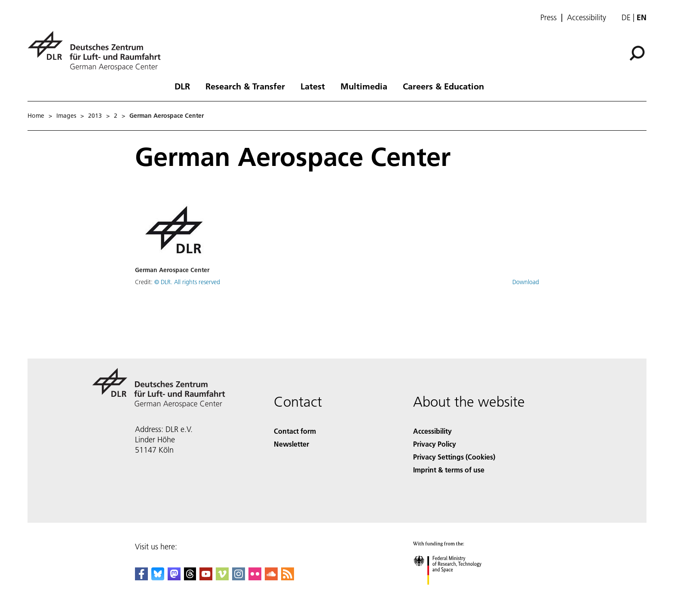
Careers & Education (443, 86)
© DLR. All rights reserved (187, 282)
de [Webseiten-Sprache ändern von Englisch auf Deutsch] (626, 17)
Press (548, 18)
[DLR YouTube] (206, 578)
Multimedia (364, 86)
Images (66, 116)
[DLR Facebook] (141, 578)
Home (36, 116)
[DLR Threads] (190, 578)
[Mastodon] (174, 578)
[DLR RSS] (288, 578)
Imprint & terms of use (449, 470)
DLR (182, 86)
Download (526, 282)
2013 (95, 116)
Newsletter (291, 444)
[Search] (637, 53)
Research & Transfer (245, 86)
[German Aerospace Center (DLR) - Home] (98, 51)
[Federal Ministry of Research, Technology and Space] (455, 592)
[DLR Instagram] (239, 578)
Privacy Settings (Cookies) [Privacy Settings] (454, 457)
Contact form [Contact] (295, 431)
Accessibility (587, 18)
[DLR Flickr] (255, 578)
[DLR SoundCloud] (271, 578)
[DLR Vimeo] (222, 578)
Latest (313, 86)
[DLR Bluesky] (158, 578)
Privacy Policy (435, 444)
